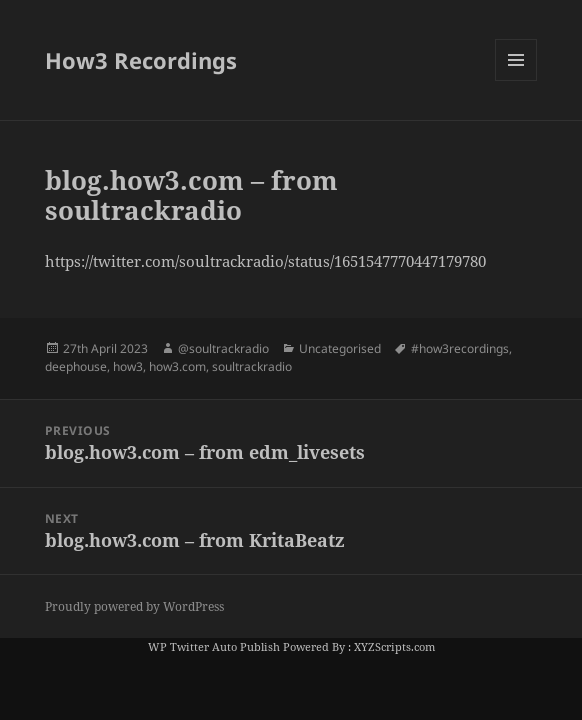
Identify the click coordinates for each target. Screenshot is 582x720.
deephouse (76, 366)
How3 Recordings (141, 60)
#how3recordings (460, 348)
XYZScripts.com (394, 646)
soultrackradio (252, 366)
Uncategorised (340, 348)
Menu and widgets (516, 80)
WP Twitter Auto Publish (214, 646)
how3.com (177, 366)
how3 (128, 366)
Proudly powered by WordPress (134, 606)
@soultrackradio (223, 348)
